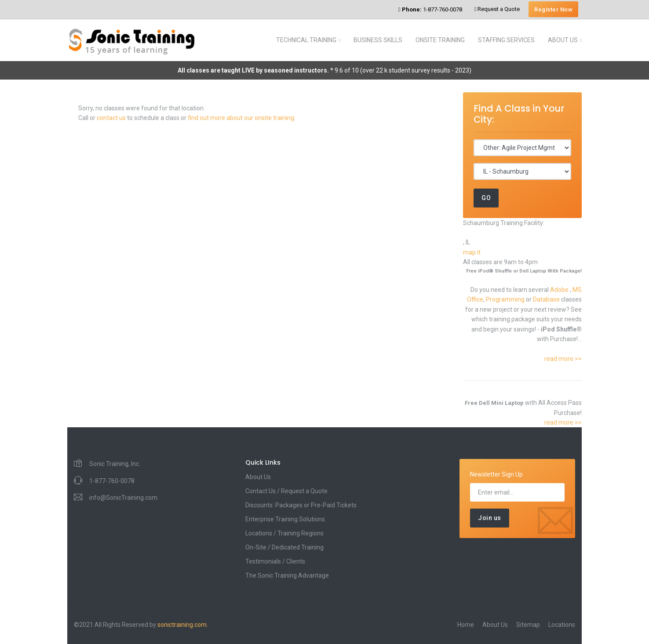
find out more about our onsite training (241, 118)
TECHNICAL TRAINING (306, 40)
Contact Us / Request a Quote (286, 491)
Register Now (553, 9)
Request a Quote (497, 9)
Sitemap (528, 625)
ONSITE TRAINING (440, 40)
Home (466, 625)
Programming (506, 299)
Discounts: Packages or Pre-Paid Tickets (301, 505)
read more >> (563, 359)
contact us (111, 118)
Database (547, 299)
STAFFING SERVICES (506, 40)
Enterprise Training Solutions (285, 519)
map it (472, 252)
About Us (258, 477)
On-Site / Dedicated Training (284, 547)
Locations (562, 625)
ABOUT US (563, 40)
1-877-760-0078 (430, 9)
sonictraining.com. (183, 625)
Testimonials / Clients (275, 561)
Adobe (560, 290)
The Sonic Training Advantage (287, 575)
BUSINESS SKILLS (378, 40)
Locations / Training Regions (284, 533)
